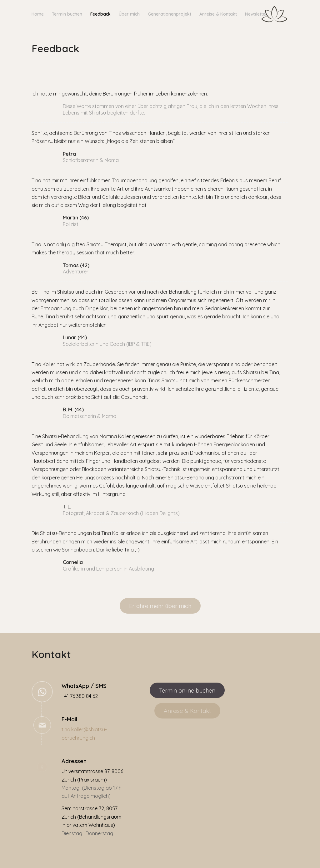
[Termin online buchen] (187, 690)
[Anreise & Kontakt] (187, 711)
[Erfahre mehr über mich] (160, 606)
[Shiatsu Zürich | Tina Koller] (274, 14)
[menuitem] (38, 14)
